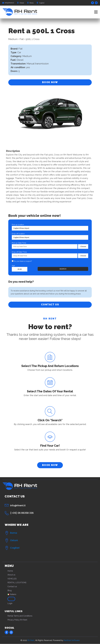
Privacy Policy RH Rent (17, 620)
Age (13, 266)
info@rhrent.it (9, 3)
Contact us (12, 587)
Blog (10, 590)
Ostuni (14, 540)
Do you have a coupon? (22, 261)
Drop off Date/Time (19, 252)
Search (63, 269)
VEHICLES (12, 579)
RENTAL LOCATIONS (17, 583)
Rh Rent (31, 640)
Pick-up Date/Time (19, 243)
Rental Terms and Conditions (20, 616)
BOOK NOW (50, 82)
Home (10, 571)
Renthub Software (72, 640)
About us (11, 575)
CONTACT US (50, 305)
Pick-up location (18, 225)
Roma (14, 533)
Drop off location (18, 234)
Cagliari (15, 548)
